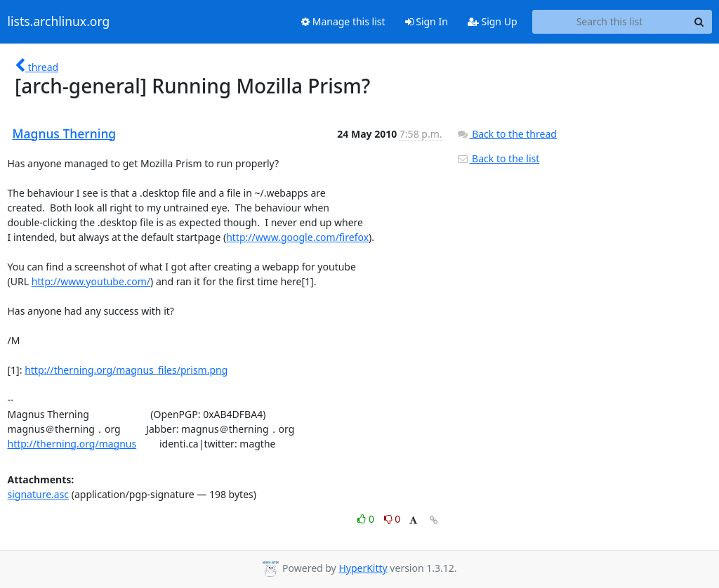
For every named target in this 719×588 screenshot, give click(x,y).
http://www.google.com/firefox (297, 237)
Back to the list (498, 158)
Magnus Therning (65, 133)
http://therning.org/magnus (72, 444)
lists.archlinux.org (59, 22)
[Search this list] (610, 22)
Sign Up (493, 21)
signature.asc (39, 494)
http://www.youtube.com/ (91, 281)
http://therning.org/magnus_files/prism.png (126, 370)
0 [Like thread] (367, 519)
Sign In (427, 21)
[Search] (699, 22)
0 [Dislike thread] (393, 519)
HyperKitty (363, 568)
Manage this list (343, 21)
